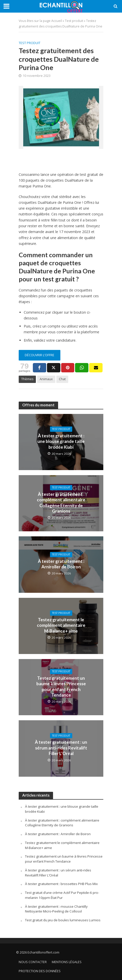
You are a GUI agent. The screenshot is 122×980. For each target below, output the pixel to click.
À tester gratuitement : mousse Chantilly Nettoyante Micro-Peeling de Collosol (56, 909)
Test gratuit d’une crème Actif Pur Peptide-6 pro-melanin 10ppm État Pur (62, 895)
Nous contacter (33, 962)
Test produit (74, 21)
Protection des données (40, 971)
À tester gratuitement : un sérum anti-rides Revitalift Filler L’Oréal (61, 748)
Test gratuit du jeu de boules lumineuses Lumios (63, 920)
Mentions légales (67, 962)
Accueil (57, 21)
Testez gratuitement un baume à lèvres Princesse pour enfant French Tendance (61, 687)
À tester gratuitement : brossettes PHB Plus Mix (61, 884)
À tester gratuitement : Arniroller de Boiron (61, 564)
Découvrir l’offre (40, 355)
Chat (62, 379)
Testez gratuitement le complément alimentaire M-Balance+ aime (61, 625)
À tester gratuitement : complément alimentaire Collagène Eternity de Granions (61, 503)
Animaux (46, 379)
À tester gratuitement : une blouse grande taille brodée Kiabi (61, 441)
